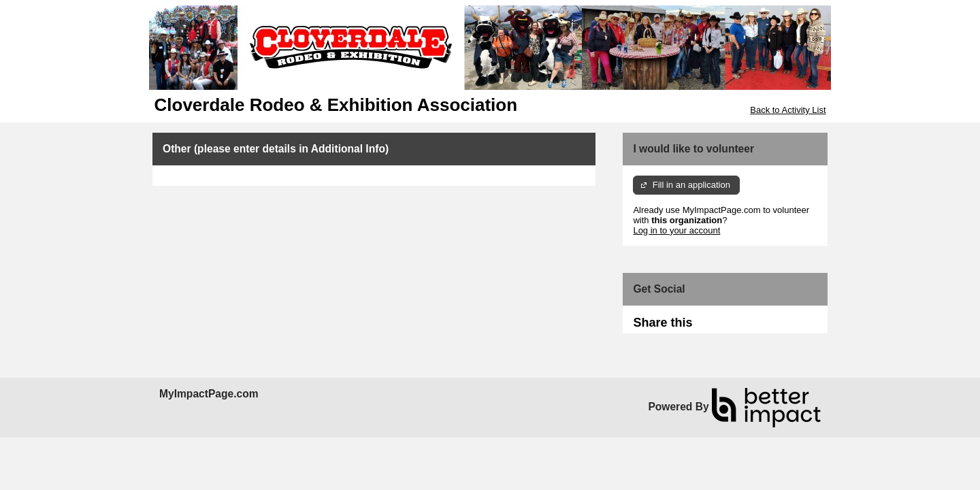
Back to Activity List (788, 110)
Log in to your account (676, 230)
